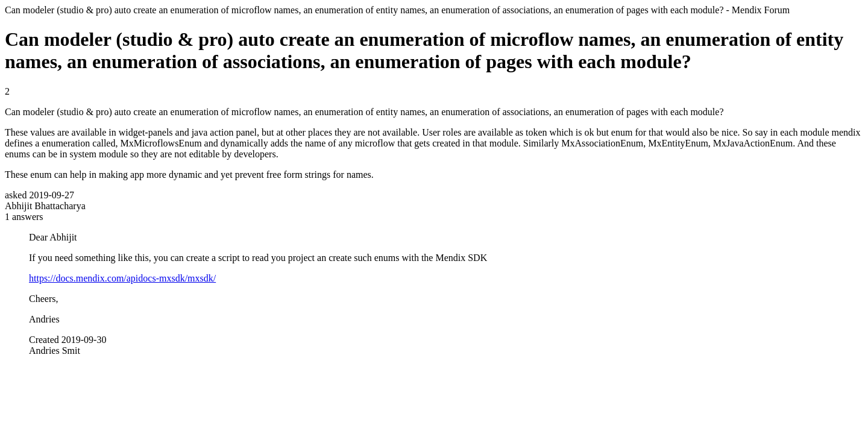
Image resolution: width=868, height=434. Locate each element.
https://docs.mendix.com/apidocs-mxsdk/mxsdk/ (122, 278)
